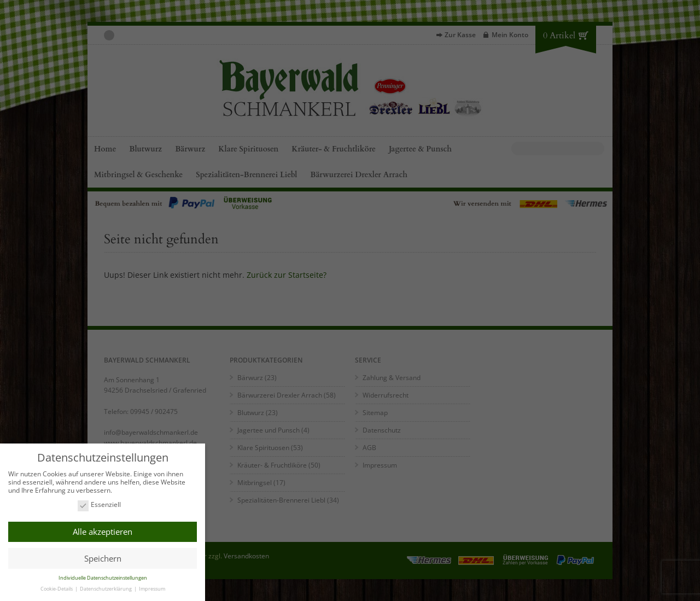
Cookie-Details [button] (57, 589)
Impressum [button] (152, 589)
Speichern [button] (103, 558)
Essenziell (99, 505)
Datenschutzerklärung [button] (106, 589)
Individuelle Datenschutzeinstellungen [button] (103, 578)
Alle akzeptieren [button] (103, 532)
